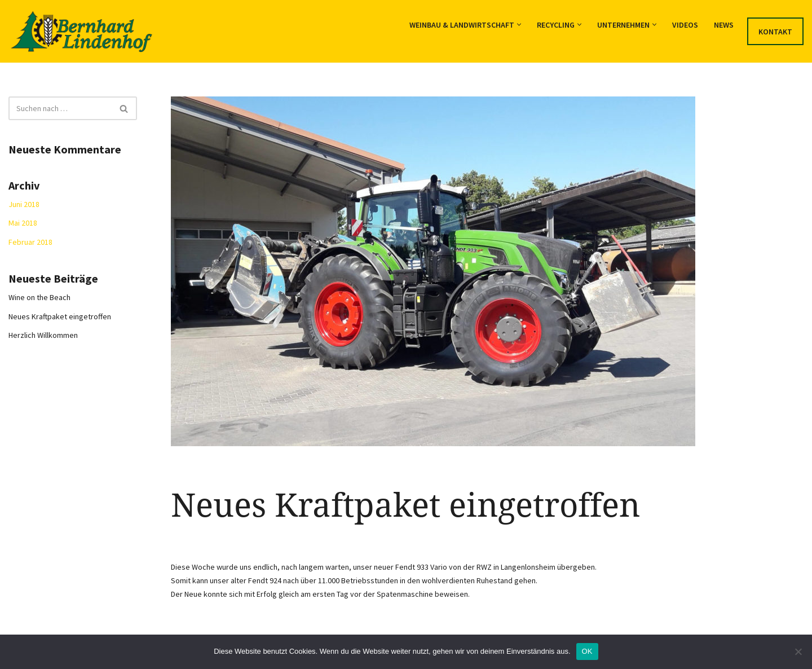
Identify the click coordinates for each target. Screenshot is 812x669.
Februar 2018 (30, 242)
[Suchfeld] (60, 108)
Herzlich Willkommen (43, 335)
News (724, 25)
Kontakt (775, 32)
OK (587, 651)
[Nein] (798, 652)
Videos (685, 25)
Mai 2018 (23, 223)
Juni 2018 (24, 204)
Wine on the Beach (39, 297)
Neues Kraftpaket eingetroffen (60, 316)
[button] (519, 25)
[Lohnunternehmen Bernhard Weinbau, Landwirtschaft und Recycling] (81, 31)
